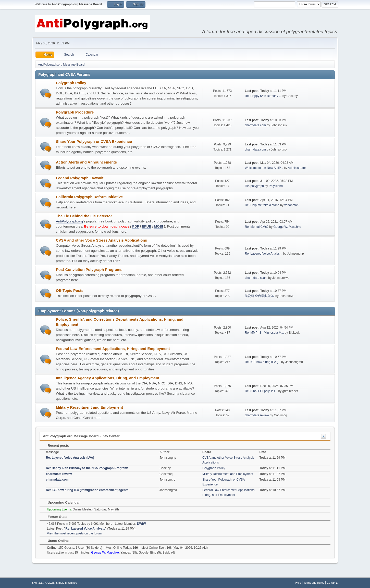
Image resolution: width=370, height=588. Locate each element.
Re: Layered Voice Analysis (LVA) (70, 458)
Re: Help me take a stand (262, 205)
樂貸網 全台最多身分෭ (260, 296)
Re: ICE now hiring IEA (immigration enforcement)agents (87, 490)
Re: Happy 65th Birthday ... (263, 96)
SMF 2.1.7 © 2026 (43, 583)
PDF (136, 226)
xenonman (291, 205)
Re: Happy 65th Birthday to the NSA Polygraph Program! (87, 468)
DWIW (141, 524)
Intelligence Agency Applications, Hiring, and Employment (108, 378)
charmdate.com (255, 125)
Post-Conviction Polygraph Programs (89, 270)
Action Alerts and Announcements (86, 162)
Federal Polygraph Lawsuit (80, 178)
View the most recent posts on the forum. (75, 533)
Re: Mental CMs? (257, 227)
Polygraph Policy (71, 83)
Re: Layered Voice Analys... (263, 254)
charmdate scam (256, 278)
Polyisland (276, 186)
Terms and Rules (314, 583)
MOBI (159, 226)
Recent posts (56, 446)
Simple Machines (66, 583)
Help (298, 583)
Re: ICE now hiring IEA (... (262, 362)
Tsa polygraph (254, 186)
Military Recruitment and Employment (89, 407)
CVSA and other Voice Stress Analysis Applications (101, 240)
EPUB (147, 226)
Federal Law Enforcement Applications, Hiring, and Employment (113, 349)
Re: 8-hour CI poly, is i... (261, 391)
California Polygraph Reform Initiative (89, 197)
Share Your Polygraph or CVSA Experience (94, 142)
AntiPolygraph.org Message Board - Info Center (81, 436)
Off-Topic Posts (70, 291)
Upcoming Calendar (61, 502)
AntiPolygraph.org (69, 221)
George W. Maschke (287, 227)
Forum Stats (55, 517)
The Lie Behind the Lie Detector (84, 216)
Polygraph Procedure (75, 112)
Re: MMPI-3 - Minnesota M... (264, 333)
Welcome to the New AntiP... (264, 168)
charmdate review (257, 415)
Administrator (297, 168)
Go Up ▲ (332, 583)
